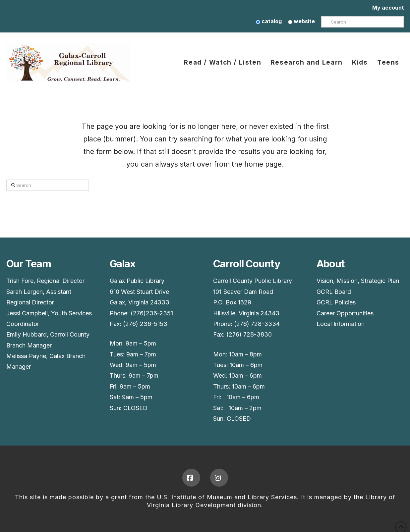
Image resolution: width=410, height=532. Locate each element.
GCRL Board (334, 292)
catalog (269, 21)
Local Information (341, 324)
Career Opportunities (345, 313)
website (301, 21)
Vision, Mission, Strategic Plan (358, 281)
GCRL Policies (336, 302)
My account (388, 8)
